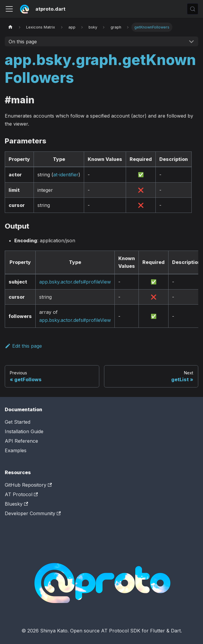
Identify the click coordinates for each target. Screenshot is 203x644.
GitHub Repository (28, 485)
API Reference (21, 441)
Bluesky (16, 504)
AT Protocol (21, 494)
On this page (23, 42)
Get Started (18, 422)
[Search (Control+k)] (193, 9)
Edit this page (23, 346)
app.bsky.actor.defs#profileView (75, 282)
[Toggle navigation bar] (9, 9)
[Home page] (10, 27)
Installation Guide (24, 431)
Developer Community (33, 513)
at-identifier (66, 175)
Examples (16, 450)
